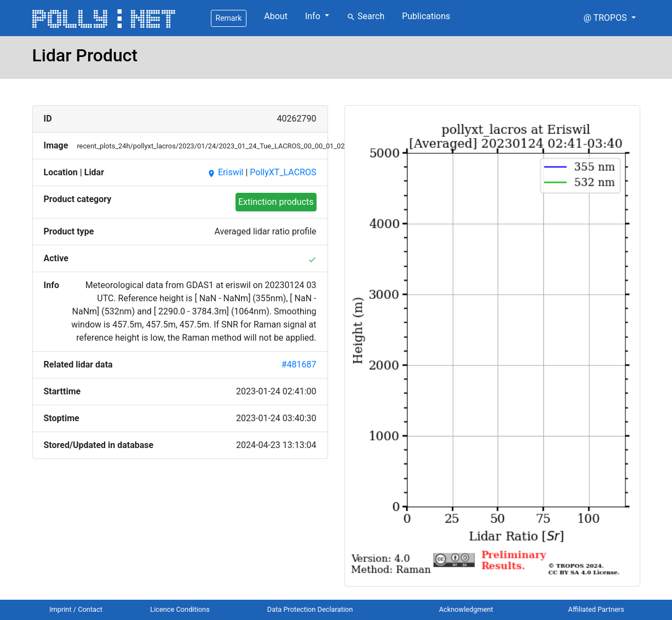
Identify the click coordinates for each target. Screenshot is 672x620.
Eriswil (225, 172)
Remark (229, 18)
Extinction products (276, 202)
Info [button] (314, 16)
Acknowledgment (466, 609)
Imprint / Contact (76, 609)
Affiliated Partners (596, 609)
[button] (609, 18)
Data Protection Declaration (310, 609)
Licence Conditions (180, 609)
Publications (426, 16)
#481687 (299, 364)
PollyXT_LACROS (283, 172)
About (276, 16)
